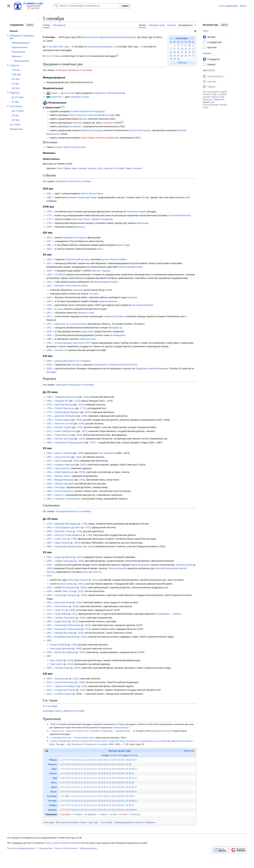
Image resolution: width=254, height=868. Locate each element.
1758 (49, 524)
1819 (49, 427)
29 (175, 59)
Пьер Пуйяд (61, 614)
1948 (49, 484)
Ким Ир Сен (61, 350)
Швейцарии (119, 335)
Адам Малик (61, 621)
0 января (78, 814)
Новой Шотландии (137, 212)
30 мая (114, 755)
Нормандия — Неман (169, 614)
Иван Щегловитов (92, 572)
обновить (132, 755)
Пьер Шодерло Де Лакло (68, 527)
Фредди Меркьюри (64, 480)
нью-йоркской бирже (142, 305)
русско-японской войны (114, 259)
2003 (49, 679)
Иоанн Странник (64, 453)
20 (193, 52)
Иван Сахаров (62, 543)
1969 (49, 487)
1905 (49, 259)
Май (55, 778)
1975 (49, 324)
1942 (81, 439)
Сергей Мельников (65, 682)
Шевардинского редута (75, 237)
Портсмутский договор (77, 259)
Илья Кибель (62, 606)
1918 (49, 271)
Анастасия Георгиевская (68, 629)
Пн (171, 42)
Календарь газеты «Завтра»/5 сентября (64, 711)
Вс (193, 42)
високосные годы (94, 37)
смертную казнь (88, 339)
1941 (49, 286)
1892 (83, 587)
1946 (49, 305)
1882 (49, 245)
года (128, 751)
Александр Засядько (66, 595)
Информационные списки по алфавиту (135, 822)
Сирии (60, 309)
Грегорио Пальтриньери (67, 499)
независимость (102, 365)
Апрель (53, 774)
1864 (84, 416)
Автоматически (215, 76)
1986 (49, 339)
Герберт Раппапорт (65, 618)
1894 (78, 649)
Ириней (83, 168)
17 (182, 52)
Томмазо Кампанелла (66, 397)
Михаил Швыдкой (64, 484)
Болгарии (51, 372)
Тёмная (211, 87)
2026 (120, 755)
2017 (49, 686)
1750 (49, 408)
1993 (49, 640)
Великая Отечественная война (71, 286)
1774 (49, 215)
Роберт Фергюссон (65, 408)
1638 (49, 401)
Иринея (83, 119)
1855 (78, 420)
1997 (49, 656)
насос (100, 249)
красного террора (101, 271)
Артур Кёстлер (63, 457)
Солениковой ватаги (180, 215)
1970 (49, 606)
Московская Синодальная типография (89, 744)
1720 (84, 524)
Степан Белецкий (117, 568)
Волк (60, 168)
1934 (49, 472)
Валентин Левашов (65, 652)
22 (175, 56)
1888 (49, 443)
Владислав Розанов (65, 690)
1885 (49, 249)
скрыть (30, 25)
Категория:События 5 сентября (73, 181)
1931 (74, 645)
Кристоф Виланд (64, 405)
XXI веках (56, 56)
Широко (211, 64)
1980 (49, 335)
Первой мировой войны (130, 267)
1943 (49, 297)
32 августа (136, 814)
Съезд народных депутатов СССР (73, 343)
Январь (53, 760)
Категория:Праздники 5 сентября (74, 70)
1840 (87, 412)
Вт (175, 42)
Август (53, 792)
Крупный (212, 47)
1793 (49, 223)
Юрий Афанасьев (64, 472)
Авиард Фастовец (64, 633)
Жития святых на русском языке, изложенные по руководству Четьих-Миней (131, 741)
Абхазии (114, 365)
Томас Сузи (68, 591)
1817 (49, 424)
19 (190, 52)
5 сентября (51, 706)
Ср (178, 42)
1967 (49, 313)
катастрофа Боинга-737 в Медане (73, 361)
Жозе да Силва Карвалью (69, 535)
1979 (49, 614)
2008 (49, 365)
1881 (49, 435)
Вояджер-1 (115, 328)
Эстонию (94, 294)
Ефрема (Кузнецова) (91, 130)
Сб (189, 42)
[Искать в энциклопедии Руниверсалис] (87, 6)
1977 (49, 328)
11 (186, 49)
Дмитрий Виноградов (66, 524)
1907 (77, 668)
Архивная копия (123, 731)
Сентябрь (182, 38)
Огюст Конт (61, 539)
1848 (49, 531)
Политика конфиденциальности (21, 848)
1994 (49, 499)
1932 (82, 690)
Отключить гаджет (214, 101)
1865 (49, 546)
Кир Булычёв (62, 679)
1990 (49, 495)
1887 (80, 584)
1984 (49, 491)
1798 (73, 539)
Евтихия (77, 123)
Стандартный (214, 42)
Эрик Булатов (62, 468)
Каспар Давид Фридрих (67, 412)
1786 (49, 420)
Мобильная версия (88, 848)
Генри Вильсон (63, 435)
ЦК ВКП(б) (60, 275)
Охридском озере (145, 368)
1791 (49, 416)
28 (171, 59)
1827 (49, 241)
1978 (49, 331)
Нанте (99, 194)
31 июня (124, 814)
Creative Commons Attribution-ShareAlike (62, 843)
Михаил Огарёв (63, 427)
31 (136, 760)
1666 (49, 197)
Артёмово (132, 297)
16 (178, 52)
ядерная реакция (108, 301)
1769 (79, 531)
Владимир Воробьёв (66, 637)
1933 (49, 468)
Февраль (52, 764)
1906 (49, 561)
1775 (49, 219)
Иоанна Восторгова (141, 130)
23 (178, 56)
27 (193, 56)
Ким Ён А (60, 495)
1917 (74, 621)
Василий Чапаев (65, 584)
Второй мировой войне (106, 282)
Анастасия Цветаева (61, 649)
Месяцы (113, 751)
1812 (49, 237)
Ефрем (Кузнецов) (140, 565)
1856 (49, 535)
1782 (89, 535)
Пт (186, 42)
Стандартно (214, 59)
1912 (49, 461)
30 (178, 59)
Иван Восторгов (184, 565)
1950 (49, 309)
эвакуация (78, 290)
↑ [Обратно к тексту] (50, 724)
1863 (49, 543)
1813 (80, 405)
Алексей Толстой (64, 424)
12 (190, 49)
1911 (74, 614)
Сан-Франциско (107, 453)
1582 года (63, 47)
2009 (49, 368)
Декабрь (53, 810)
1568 (49, 397)
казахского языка (80, 97)
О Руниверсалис (45, 848)
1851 (95, 580)
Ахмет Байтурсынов (65, 431)
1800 (49, 227)
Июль (54, 787)
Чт (182, 42)
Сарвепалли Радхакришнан (69, 443)
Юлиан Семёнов (59, 645)
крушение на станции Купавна (71, 324)
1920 (72, 610)
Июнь (54, 783)
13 (193, 49)
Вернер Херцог (63, 476)
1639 (85, 397)
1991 (49, 343)
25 (186, 56)
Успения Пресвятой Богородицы (88, 111)
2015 (81, 472)
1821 (79, 557)
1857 (49, 539)
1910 (83, 595)
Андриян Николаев (65, 465)
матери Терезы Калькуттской (70, 147)
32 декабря (65, 814)
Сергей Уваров (63, 420)
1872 (49, 431)
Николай (109, 168)
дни (123, 751)
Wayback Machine (162, 731)
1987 (49, 625)
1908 (82, 618)
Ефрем (67, 168)
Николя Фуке (87, 194)
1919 (49, 576)
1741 (87, 527)
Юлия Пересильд (64, 491)
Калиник (92, 168)
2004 (83, 465)
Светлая (212, 81)
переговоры (88, 331)
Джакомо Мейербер (65, 416)
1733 (49, 405)
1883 (49, 439)
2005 (49, 361)
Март (54, 769)
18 (186, 52)
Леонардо (60, 487)
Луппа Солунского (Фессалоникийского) (90, 115)
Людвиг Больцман (64, 561)
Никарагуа (77, 365)
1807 (76, 543)
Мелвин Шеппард (64, 439)
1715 (76, 401)
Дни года (93, 822)
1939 (49, 282)
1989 (80, 453)
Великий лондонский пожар (82, 197)
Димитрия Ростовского (182, 741)
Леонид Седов (62, 668)
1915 (49, 263)
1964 (78, 435)
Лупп (100, 168)
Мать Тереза (57, 660)
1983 (78, 457)
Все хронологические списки (71, 822)
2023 (49, 694)
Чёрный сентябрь (114, 316)
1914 (87, 629)
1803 (49, 527)
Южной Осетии (129, 365)
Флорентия (110, 123)
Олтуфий (119, 168)
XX (46, 56)
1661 (49, 194)
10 (182, 49)
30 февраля (91, 814)
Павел (129, 168)
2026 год (182, 63)
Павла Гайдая (88, 138)
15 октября (52, 47)
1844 (80, 561)
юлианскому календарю (100, 47)
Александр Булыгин (78, 580)
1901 (80, 591)
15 (175, 52)
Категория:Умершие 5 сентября (73, 511)
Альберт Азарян (63, 694)
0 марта (103, 814)
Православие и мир (85, 738)
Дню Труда (124, 245)
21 (171, 56)
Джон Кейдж (61, 461)
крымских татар (86, 313)
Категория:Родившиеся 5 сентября (75, 385)
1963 (49, 595)
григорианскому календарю (122, 37)
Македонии (162, 368)
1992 (76, 461)
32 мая (113, 814)
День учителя (68, 93)
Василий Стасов (63, 531)
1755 (49, 212)
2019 (49, 690)
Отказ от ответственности (66, 848)
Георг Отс (60, 610)
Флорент (138, 168)
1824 (90, 546)
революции (142, 223)
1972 (49, 316)
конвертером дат (121, 728)
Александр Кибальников (68, 625)
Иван (75, 168)
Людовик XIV (62, 401)
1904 (75, 606)
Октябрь (53, 801)
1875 (81, 424)
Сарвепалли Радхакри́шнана (109, 93)
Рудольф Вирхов (64, 557)
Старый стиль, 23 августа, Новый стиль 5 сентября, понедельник (82, 731)
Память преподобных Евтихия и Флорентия (72, 741)
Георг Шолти (57, 664)
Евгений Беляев (63, 602)
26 (190, 56)
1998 (49, 350)
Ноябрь (53, 805)
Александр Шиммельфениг (69, 546)
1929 (49, 275)
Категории (49, 822)
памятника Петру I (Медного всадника (92, 219)
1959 (81, 682)
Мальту (81, 227)
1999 (49, 668)
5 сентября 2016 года (61, 738)
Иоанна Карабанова (108, 138)
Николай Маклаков (165, 568)
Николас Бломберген (66, 686)
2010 (49, 682)
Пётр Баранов (69, 587)
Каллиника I (76, 126)
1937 (84, 431)
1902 (49, 453)
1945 (49, 301)
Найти (125, 6)
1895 (78, 602)
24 (182, 56)
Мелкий (211, 37)
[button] (44, 706)
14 (171, 52)
